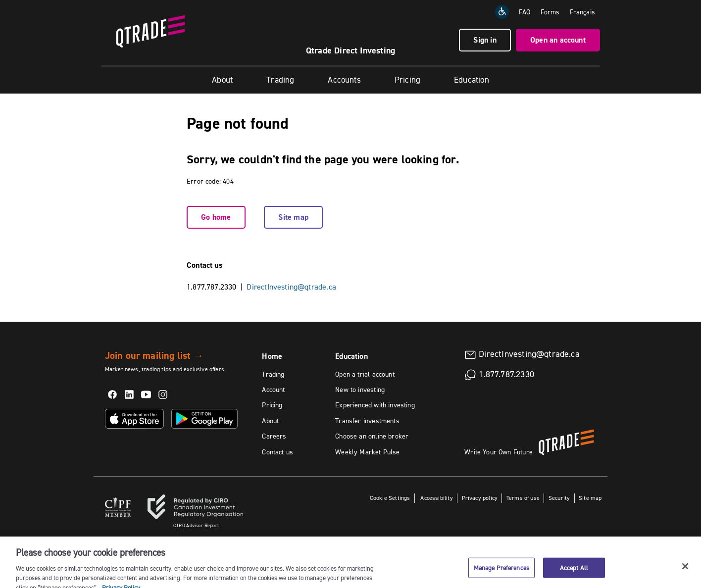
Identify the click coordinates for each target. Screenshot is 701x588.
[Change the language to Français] (582, 12)
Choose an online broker (372, 436)
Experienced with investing (375, 405)
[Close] (685, 572)
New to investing (360, 390)
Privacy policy (480, 498)
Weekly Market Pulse (367, 452)
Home (272, 356)
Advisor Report (196, 525)
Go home (216, 217)
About (222, 80)
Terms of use (523, 498)
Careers (274, 436)
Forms (550, 12)
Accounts (344, 80)
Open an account (558, 40)
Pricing (407, 80)
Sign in (485, 40)
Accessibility (436, 498)
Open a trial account (365, 374)
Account (273, 390)
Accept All (574, 573)
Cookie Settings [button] (390, 498)
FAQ (525, 12)
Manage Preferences (501, 573)
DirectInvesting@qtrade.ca (291, 287)
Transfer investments (367, 421)
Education (472, 80)
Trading (280, 80)
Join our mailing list (154, 355)
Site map (293, 217)
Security (559, 498)
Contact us (277, 452)
